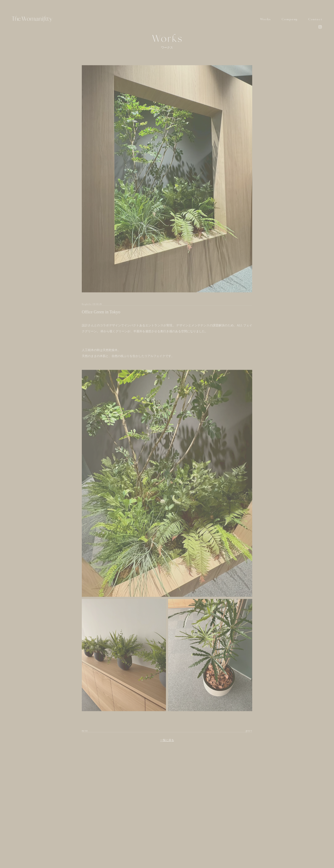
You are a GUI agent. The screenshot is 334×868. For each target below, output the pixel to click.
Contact (315, 19)
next (85, 731)
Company (290, 19)
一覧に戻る (167, 740)
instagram (320, 27)
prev (249, 731)
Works (266, 19)
